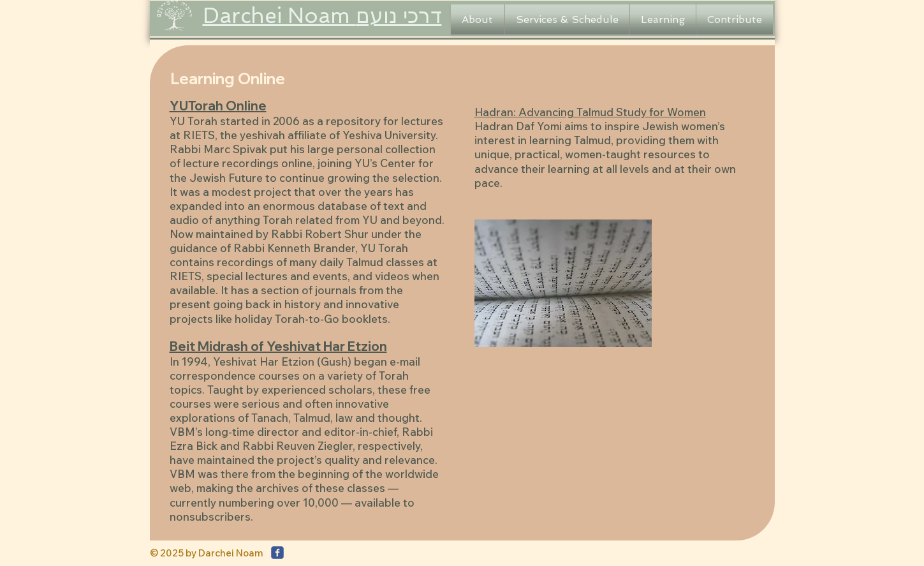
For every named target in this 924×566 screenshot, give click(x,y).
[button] (478, 19)
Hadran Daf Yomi (519, 126)
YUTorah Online (218, 106)
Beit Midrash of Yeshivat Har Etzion (278, 346)
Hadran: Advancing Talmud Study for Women (590, 112)
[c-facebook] (277, 553)
